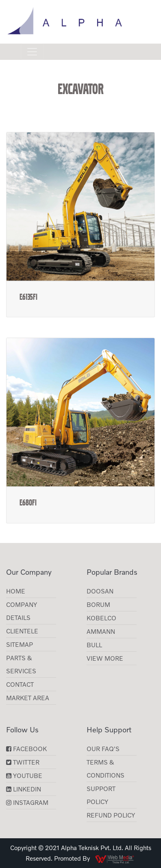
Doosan (100, 591)
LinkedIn (24, 789)
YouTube (24, 776)
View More (105, 658)
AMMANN (101, 631)
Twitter (23, 762)
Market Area (28, 698)
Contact (20, 684)
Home (16, 591)
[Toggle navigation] (32, 52)
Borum (98, 604)
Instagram (27, 802)
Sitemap (20, 644)
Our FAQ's (103, 749)
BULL (94, 645)
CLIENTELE (22, 631)
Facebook (26, 749)
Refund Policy (111, 815)
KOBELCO (101, 618)
